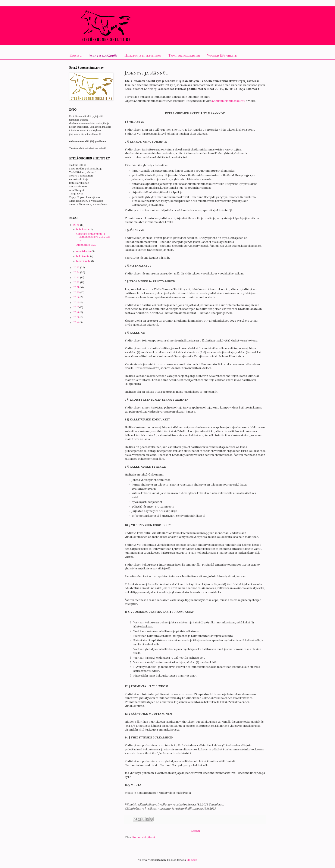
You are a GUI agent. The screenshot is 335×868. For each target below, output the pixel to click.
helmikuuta (83, 256)
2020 (77, 292)
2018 (76, 302)
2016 (76, 312)
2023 (77, 277)
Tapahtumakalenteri (184, 55)
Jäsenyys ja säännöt (103, 55)
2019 (76, 297)
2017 (76, 307)
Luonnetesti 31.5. (86, 245)
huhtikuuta (83, 229)
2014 (76, 322)
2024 (77, 272)
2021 (76, 287)
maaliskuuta (84, 251)
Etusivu (76, 55)
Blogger (191, 860)
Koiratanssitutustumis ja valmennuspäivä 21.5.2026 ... (93, 237)
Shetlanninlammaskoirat (228, 101)
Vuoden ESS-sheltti (222, 55)
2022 (77, 282)
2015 (76, 317)
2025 (77, 267)
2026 (77, 225)
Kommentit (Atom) (144, 837)
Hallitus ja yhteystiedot (143, 55)
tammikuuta (84, 261)
